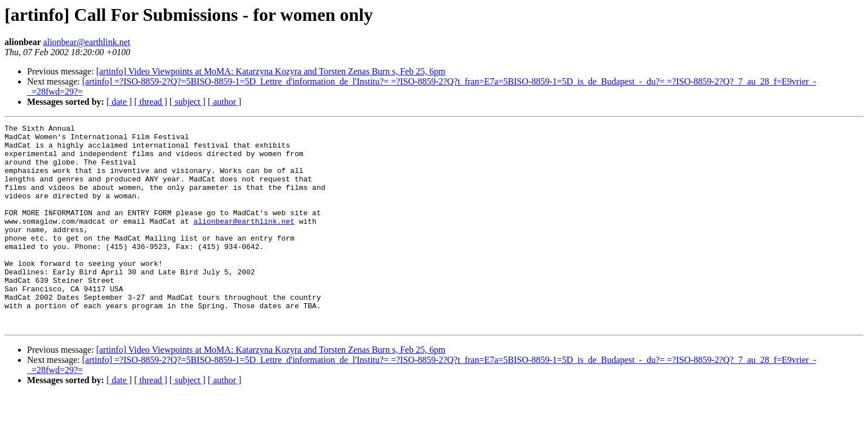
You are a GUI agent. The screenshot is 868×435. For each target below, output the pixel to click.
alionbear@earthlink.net (87, 42)
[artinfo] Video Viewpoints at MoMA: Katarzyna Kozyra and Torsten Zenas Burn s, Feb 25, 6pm (271, 71)
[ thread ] (151, 102)
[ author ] (225, 102)
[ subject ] (188, 102)
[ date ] (119, 102)
